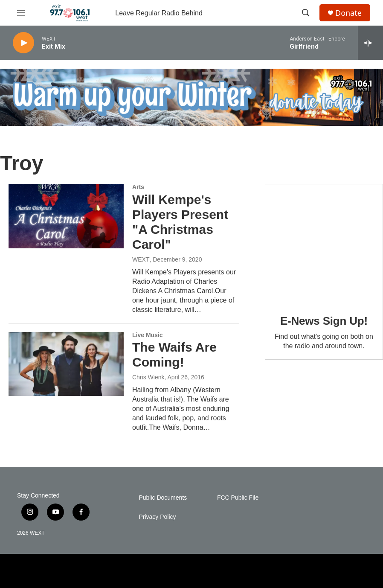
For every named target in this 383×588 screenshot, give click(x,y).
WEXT (141, 259)
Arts (138, 187)
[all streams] (370, 43)
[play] (23, 43)
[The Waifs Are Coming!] (66, 364)
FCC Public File (238, 498)
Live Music (148, 335)
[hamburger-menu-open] (21, 13)
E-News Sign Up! (324, 321)
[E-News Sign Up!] (324, 243)
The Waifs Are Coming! (174, 355)
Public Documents (163, 498)
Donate (348, 13)
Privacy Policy (157, 517)
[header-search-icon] (306, 13)
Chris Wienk (148, 377)
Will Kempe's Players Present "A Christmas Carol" (180, 222)
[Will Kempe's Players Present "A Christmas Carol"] (66, 216)
